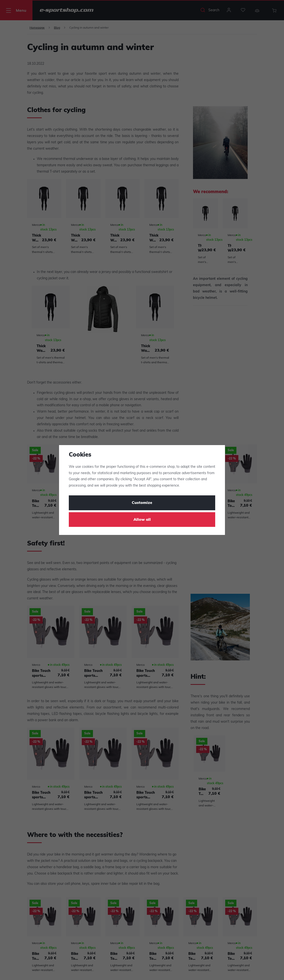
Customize (142, 503)
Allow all (142, 520)
